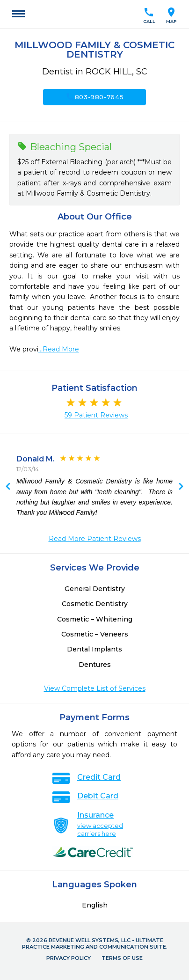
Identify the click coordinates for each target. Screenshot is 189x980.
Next (8, 487)
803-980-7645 (95, 97)
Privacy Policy (69, 958)
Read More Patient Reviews (95, 539)
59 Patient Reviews (96, 415)
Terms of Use (122, 958)
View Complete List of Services (95, 688)
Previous (181, 487)
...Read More (59, 349)
